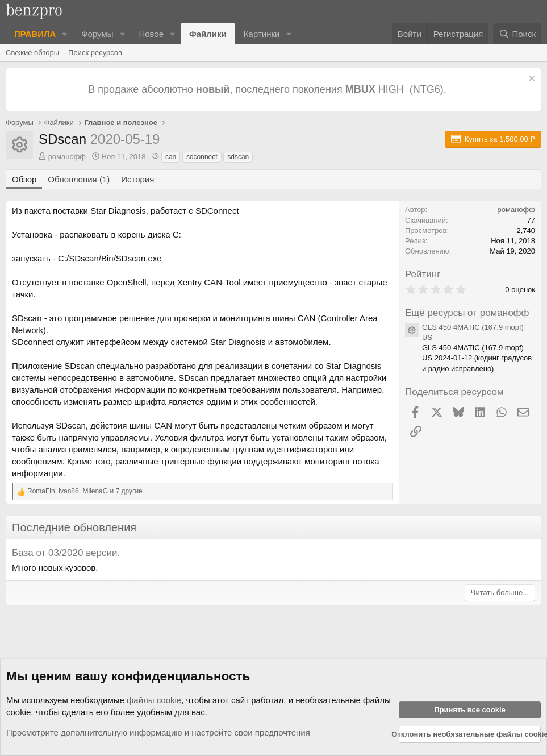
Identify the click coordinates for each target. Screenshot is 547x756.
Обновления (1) (79, 179)
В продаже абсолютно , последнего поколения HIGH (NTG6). (268, 89)
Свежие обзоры (32, 53)
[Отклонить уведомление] (530, 80)
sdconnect (202, 157)
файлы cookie (154, 700)
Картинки (262, 34)
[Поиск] (517, 34)
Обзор (24, 179)
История (137, 179)
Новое (151, 34)
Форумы (97, 34)
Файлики (208, 34)
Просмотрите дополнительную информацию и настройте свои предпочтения (158, 732)
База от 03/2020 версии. (66, 553)
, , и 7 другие (85, 491)
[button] (65, 34)
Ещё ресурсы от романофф (467, 313)
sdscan (238, 157)
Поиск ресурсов (95, 53)
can (171, 157)
